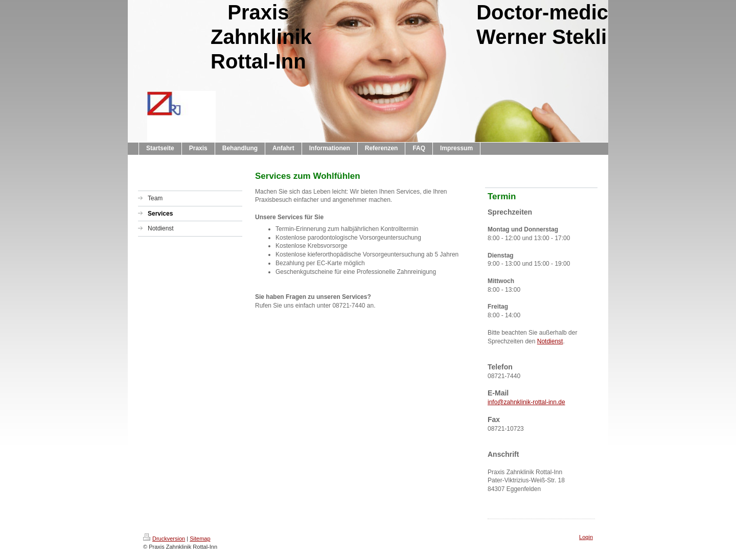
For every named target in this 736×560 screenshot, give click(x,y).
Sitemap (200, 539)
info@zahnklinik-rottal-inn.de (526, 402)
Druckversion (164, 539)
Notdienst (550, 341)
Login (586, 537)
